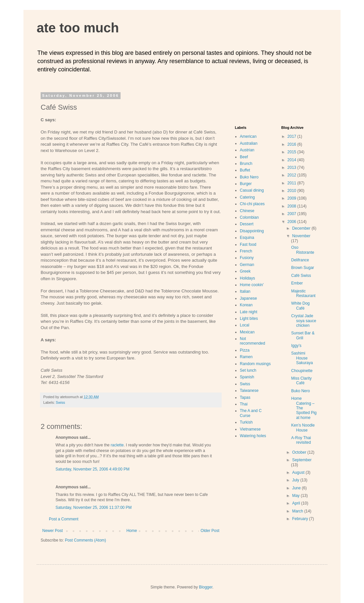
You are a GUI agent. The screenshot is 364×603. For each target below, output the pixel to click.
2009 (292, 198)
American (248, 136)
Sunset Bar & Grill (303, 335)
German (247, 265)
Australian (249, 143)
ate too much (78, 28)
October (300, 452)
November (301, 236)
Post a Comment (64, 519)
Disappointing (252, 231)
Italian (245, 291)
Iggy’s (296, 346)
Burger (246, 184)
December (302, 228)
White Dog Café (300, 306)
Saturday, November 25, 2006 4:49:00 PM (92, 469)
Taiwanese (249, 391)
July (296, 480)
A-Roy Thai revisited (301, 440)
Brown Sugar (302, 268)
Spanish (247, 377)
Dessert (247, 224)
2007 (292, 214)
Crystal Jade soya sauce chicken (304, 321)
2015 (292, 152)
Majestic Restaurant (303, 293)
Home (132, 531)
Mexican (247, 332)
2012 (292, 175)
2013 (292, 168)
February (300, 519)
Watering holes (253, 436)
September (302, 460)
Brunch (246, 164)
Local (245, 325)
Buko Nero (249, 177)
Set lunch (248, 370)
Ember (297, 283)
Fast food (248, 245)
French (246, 251)
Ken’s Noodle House (303, 428)
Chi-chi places (252, 204)
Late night (249, 312)
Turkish (246, 422)
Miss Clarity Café (301, 381)
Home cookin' (252, 285)
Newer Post (53, 531)
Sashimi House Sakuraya (302, 358)
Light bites (249, 319)
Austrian (247, 150)
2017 (292, 136)
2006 (292, 222)
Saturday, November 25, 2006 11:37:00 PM (94, 508)
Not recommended (253, 341)
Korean (246, 305)
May (296, 496)
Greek (245, 271)
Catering (247, 197)
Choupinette (302, 371)
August (299, 472)
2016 (292, 144)
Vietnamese (250, 429)
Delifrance (300, 260)
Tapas (245, 397)
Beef (244, 157)
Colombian (249, 217)
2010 (292, 191)
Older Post (210, 531)
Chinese (247, 211)
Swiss (60, 402)
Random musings (255, 364)
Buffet (245, 170)
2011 (292, 183)
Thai (244, 404)
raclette (117, 445)
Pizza (245, 350)
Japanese (248, 298)
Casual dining (252, 190)
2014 (292, 160)
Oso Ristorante (303, 250)
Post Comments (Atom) (85, 540)
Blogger (206, 587)
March (298, 511)
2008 (292, 206)
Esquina (247, 238)
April (296, 503)
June (297, 488)
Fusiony (247, 258)
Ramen (246, 357)
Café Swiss (301, 276)
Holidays (247, 278)
